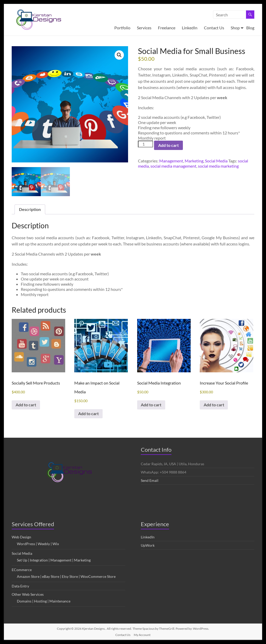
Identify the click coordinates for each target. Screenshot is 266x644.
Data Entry (20, 586)
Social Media (216, 161)
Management (171, 161)
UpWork (148, 546)
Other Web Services (28, 595)
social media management (173, 166)
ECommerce (22, 570)
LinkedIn (190, 28)
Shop (235, 28)
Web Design (21, 537)
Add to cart (168, 145)
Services (144, 28)
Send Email (150, 481)
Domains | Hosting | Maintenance (44, 601)
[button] (119, 55)
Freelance (167, 28)
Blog (250, 28)
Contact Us (214, 28)
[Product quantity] (145, 144)
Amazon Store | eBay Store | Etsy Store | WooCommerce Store (66, 577)
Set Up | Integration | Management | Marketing (54, 560)
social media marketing (218, 166)
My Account (142, 635)
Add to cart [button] (26, 405)
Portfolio (122, 28)
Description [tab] (30, 209)
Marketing (194, 161)
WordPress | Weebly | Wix (38, 544)
